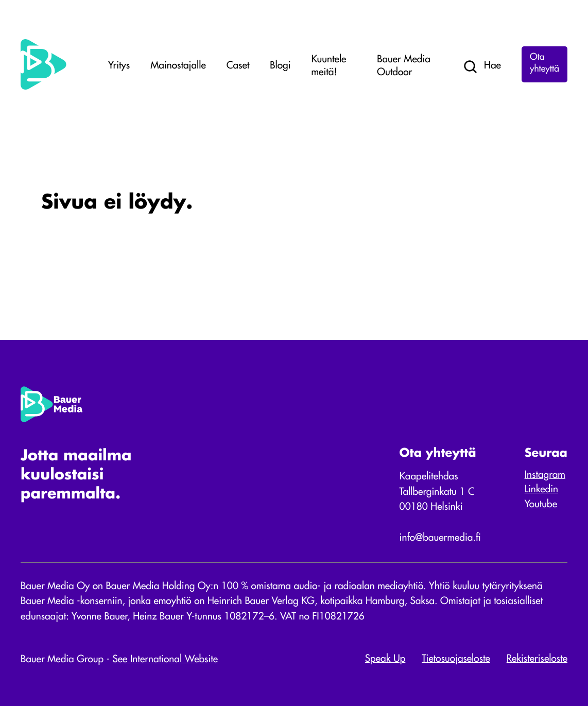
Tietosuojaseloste (456, 659)
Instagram (545, 476)
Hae (482, 67)
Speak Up (385, 659)
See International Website (166, 660)
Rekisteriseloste (537, 659)
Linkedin (541, 490)
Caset (238, 66)
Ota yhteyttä (544, 64)
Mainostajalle (178, 66)
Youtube (541, 505)
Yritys (119, 66)
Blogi (280, 66)
